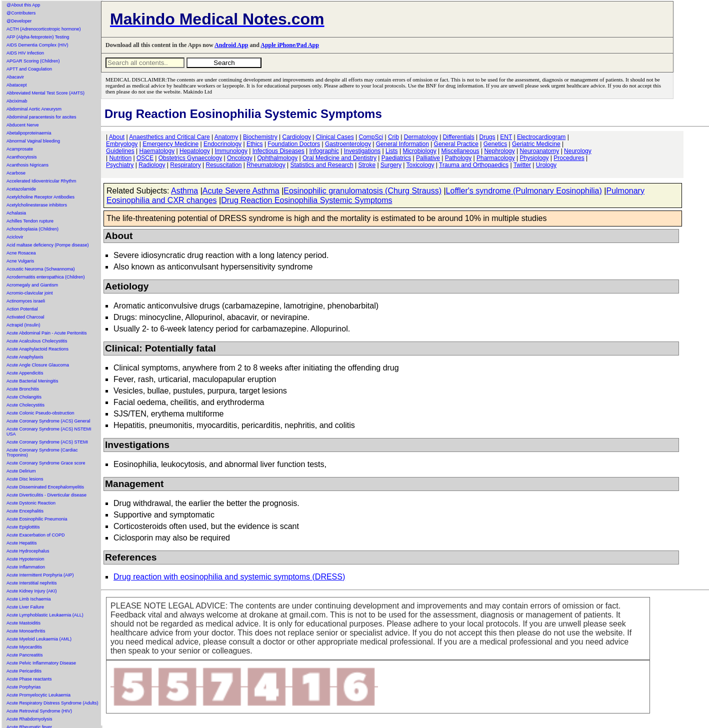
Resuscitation (223, 165)
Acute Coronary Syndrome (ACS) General (48, 421)
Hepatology (195, 151)
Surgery (391, 165)
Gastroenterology (348, 144)
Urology (546, 165)
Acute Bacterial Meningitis (32, 381)
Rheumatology (266, 165)
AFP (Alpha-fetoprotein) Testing (38, 37)
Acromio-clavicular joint (30, 293)
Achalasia (16, 213)
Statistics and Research (322, 165)
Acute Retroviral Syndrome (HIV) (39, 711)
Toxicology (420, 165)
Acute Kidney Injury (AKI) (32, 591)
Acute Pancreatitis (25, 655)
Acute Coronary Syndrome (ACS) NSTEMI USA (49, 431)
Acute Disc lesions (25, 479)
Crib (393, 137)
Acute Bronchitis (23, 389)
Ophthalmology (277, 158)
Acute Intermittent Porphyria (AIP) (40, 575)
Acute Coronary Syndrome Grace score (46, 463)
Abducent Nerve (23, 125)
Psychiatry (120, 165)
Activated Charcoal (25, 317)
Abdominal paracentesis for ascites (41, 117)
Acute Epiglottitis (23, 527)
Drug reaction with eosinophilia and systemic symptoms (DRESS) (229, 577)
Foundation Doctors (294, 144)
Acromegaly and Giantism (32, 285)
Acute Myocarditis (24, 647)
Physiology (534, 158)
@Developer (19, 21)
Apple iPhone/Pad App (290, 45)
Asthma (184, 191)
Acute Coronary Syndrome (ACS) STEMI (47, 442)
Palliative (428, 158)
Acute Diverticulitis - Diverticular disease (46, 495)
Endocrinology (222, 144)
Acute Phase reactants (29, 679)
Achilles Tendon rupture (30, 221)
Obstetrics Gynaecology (190, 158)
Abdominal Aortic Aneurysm (34, 109)
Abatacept (17, 85)
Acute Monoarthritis (26, 631)
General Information (402, 144)
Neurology (578, 151)
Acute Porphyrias (24, 687)
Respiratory (185, 165)
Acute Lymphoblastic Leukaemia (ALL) (45, 615)
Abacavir (15, 77)
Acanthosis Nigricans (27, 165)
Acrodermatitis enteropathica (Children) (46, 277)
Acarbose (16, 173)
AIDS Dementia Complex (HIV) (37, 45)
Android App (231, 45)
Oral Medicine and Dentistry (339, 158)
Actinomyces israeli (26, 301)
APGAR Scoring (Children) (33, 61)
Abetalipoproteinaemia (29, 133)
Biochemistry (260, 137)
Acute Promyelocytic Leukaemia (38, 695)
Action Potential (22, 309)
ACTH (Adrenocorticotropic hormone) (44, 29)
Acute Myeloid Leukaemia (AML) (39, 639)
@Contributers (21, 13)
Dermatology (421, 137)
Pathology (458, 158)
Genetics (495, 144)
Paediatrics (396, 158)
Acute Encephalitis (25, 511)
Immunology (231, 151)
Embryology (122, 144)
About (117, 137)
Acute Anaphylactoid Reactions (37, 349)
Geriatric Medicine (536, 144)
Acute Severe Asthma (241, 191)
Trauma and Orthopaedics (474, 165)
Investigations (362, 151)
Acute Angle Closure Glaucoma (38, 365)
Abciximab (17, 101)
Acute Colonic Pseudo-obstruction (40, 413)
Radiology (152, 165)
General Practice (456, 144)
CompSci (371, 137)
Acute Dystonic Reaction (31, 503)
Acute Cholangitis (24, 397)
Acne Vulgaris (20, 261)
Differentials (459, 137)
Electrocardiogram (541, 137)
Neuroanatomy (540, 151)
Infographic (324, 151)
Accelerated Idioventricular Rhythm (41, 181)
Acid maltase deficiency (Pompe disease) (48, 245)
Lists (392, 151)
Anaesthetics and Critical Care (169, 137)
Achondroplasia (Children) (32, 229)
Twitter (522, 165)
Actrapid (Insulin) (23, 325)
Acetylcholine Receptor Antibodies (40, 197)
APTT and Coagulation (29, 69)
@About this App (23, 5)
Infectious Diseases (278, 151)
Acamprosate (20, 149)
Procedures (569, 158)
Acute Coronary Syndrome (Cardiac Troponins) (42, 452)
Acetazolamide (21, 189)
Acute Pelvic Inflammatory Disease (41, 663)
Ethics (255, 144)
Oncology (240, 158)
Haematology (157, 151)
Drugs (487, 137)
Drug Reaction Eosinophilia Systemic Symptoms (306, 200)
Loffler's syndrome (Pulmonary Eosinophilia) (524, 191)
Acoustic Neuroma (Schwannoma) (41, 269)
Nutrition (120, 158)
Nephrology (499, 151)
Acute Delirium (21, 471)
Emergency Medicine (170, 144)
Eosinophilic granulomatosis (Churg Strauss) (362, 191)
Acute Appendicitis (25, 373)
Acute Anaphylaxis (25, 357)
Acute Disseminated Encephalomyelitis (45, 487)
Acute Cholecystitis (25, 405)
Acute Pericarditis (24, 671)
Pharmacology (496, 158)
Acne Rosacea (21, 253)
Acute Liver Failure (25, 607)
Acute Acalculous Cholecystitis (37, 341)
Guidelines (120, 151)
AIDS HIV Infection (25, 53)
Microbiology (419, 151)
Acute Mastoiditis (23, 623)
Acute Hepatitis (22, 543)
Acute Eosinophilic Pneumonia (37, 519)
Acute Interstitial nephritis (32, 583)
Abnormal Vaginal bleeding (33, 141)
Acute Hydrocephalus (28, 551)
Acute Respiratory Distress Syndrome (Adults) (52, 703)
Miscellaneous (460, 151)
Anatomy (226, 137)
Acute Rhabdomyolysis (29, 719)
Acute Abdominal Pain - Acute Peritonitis (47, 333)
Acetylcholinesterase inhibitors (37, 205)
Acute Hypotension (25, 559)
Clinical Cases (335, 137)
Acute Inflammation (26, 567)
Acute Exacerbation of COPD (36, 535)
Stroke (367, 165)
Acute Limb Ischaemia (29, 599)
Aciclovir (15, 237)
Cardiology (296, 137)
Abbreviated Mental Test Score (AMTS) (45, 93)
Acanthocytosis (22, 157)
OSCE (145, 158)
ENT (506, 137)
